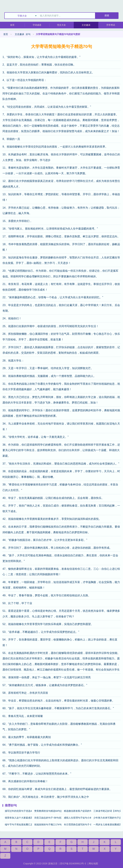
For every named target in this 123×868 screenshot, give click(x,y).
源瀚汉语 (53, 864)
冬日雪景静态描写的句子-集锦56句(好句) (77, 825)
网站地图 (93, 864)
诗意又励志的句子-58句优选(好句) (48, 818)
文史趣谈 (86, 25)
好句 (28, 34)
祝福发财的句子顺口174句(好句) (48, 825)
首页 (12, 25)
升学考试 (111, 25)
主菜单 (120, 5)
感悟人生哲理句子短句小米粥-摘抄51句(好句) (77, 818)
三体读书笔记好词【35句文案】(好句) (107, 811)
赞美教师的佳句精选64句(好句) (48, 811)
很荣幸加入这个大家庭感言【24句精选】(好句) (18, 818)
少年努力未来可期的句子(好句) (107, 818)
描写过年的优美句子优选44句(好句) (18, 811)
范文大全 (61, 25)
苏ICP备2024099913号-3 (73, 864)
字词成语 (37, 25)
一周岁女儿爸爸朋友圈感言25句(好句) (107, 825)
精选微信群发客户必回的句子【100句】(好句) (77, 811)
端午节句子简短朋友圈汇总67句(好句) (18, 825)
